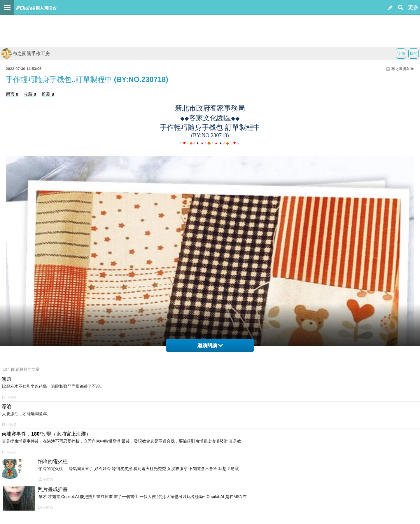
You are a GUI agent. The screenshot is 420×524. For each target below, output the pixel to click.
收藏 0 (30, 94)
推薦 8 (48, 94)
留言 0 (12, 94)
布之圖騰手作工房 (26, 54)
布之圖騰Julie (403, 69)
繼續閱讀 (210, 346)
